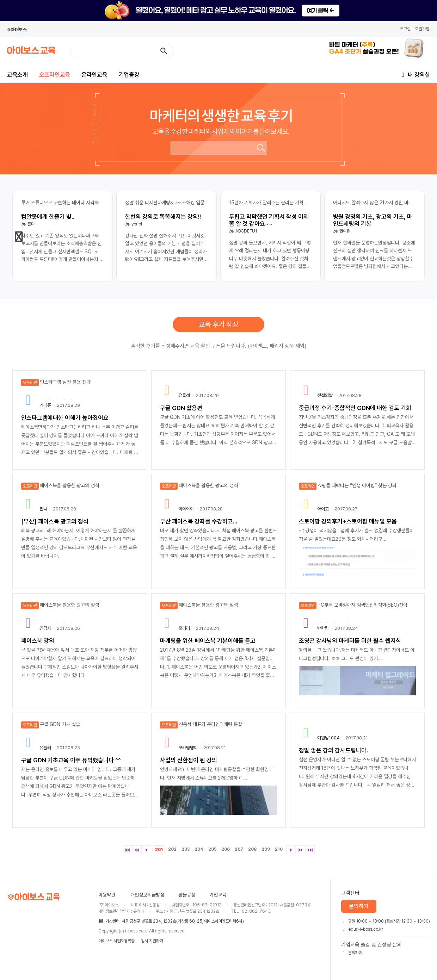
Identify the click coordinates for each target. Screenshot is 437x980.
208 (252, 849)
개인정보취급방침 (147, 895)
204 (199, 849)
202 (172, 849)
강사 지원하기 (152, 941)
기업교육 (218, 895)
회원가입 (422, 29)
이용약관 (107, 895)
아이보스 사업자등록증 (116, 941)
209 (266, 849)
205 (212, 849)
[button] (19, 237)
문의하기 (359, 906)
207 (239, 849)
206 (226, 849)
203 (186, 849)
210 (279, 849)
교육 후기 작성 (218, 324)
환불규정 (187, 895)
